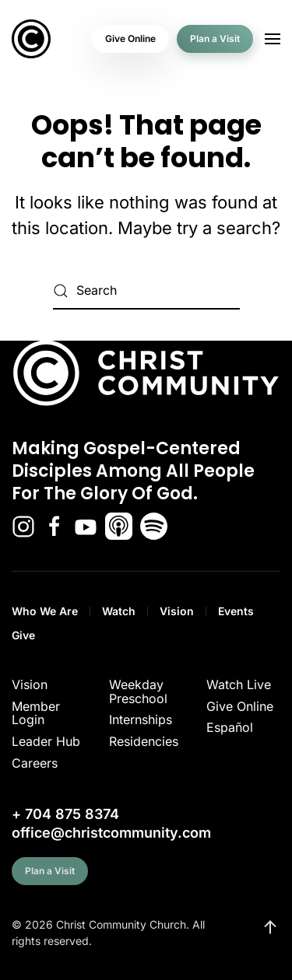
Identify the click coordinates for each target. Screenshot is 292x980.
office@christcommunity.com (111, 833)
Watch (119, 611)
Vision (177, 611)
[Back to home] (31, 39)
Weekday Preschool (138, 691)
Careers (35, 763)
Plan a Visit (215, 38)
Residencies (144, 741)
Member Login (36, 713)
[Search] (146, 291)
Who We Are (45, 611)
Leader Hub (46, 741)
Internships (141, 719)
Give (23, 635)
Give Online (130, 38)
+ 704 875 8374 (65, 814)
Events (236, 611)
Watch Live (239, 684)
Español (230, 727)
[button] (273, 39)
